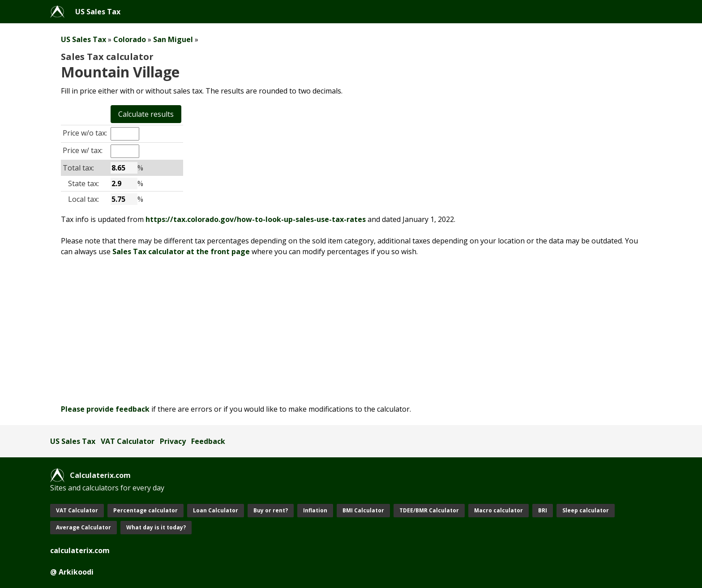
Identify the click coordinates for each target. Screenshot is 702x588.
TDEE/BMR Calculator (429, 510)
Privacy (173, 441)
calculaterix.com (80, 550)
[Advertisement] (319, 330)
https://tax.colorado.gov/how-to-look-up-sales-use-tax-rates (256, 219)
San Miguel (173, 39)
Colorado (130, 39)
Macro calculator (499, 510)
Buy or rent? (271, 510)
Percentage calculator (146, 510)
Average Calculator (83, 527)
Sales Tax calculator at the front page (181, 251)
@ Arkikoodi (72, 572)
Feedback (208, 441)
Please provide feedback (105, 409)
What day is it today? (156, 527)
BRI (543, 510)
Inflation (315, 510)
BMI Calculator (363, 510)
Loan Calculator (216, 510)
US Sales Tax (98, 12)
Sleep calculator (586, 510)
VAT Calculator (128, 441)
